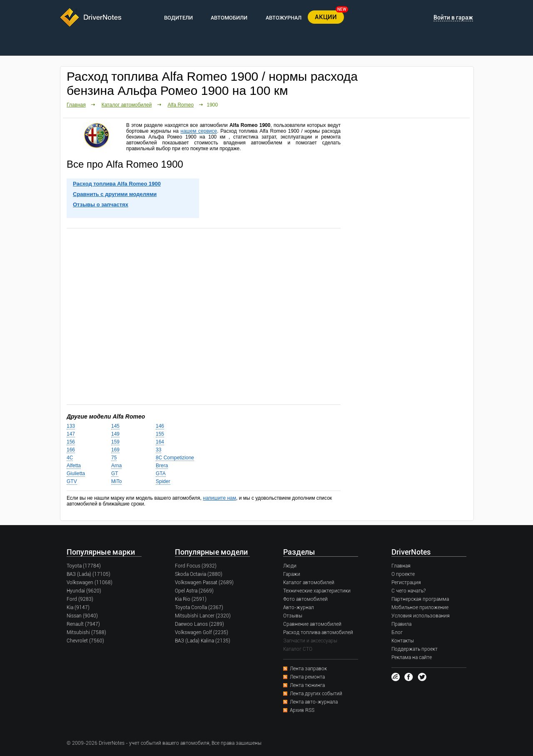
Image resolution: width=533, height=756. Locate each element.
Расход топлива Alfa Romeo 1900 (117, 184)
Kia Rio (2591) (191, 599)
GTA (161, 473)
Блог (397, 632)
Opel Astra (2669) (194, 591)
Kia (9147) (78, 607)
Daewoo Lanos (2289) (199, 624)
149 (115, 434)
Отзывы (293, 616)
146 (160, 426)
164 (160, 442)
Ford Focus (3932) (196, 566)
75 (114, 458)
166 (71, 450)
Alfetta (74, 466)
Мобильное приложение (420, 607)
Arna (116, 466)
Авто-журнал (299, 607)
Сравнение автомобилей (312, 624)
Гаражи (292, 574)
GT (115, 473)
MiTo (116, 481)
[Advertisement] (204, 316)
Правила (401, 624)
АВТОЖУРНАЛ (284, 18)
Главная (76, 105)
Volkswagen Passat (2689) (204, 582)
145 (115, 426)
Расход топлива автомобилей (318, 632)
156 (71, 442)
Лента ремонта (307, 677)
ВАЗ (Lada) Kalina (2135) (203, 641)
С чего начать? (408, 591)
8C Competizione (175, 458)
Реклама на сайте (412, 657)
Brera (162, 466)
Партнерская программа (420, 599)
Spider (163, 481)
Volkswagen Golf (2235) (202, 632)
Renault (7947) (83, 624)
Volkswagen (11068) (90, 582)
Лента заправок (308, 669)
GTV (72, 481)
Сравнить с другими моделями (115, 194)
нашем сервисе (199, 131)
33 (158, 450)
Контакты (403, 641)
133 (71, 426)
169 (115, 450)
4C (70, 458)
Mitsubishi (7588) (86, 632)
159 (115, 442)
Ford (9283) (80, 599)
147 (71, 434)
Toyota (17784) (84, 566)
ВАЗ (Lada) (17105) (88, 574)
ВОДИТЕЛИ (178, 18)
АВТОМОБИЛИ (229, 18)
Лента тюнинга (307, 685)
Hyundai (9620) (84, 591)
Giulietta (76, 473)
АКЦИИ (326, 17)
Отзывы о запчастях (101, 204)
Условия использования (421, 616)
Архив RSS (302, 710)
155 (160, 434)
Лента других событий (316, 694)
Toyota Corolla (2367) (199, 607)
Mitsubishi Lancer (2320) (203, 616)
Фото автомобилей (305, 599)
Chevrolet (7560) (85, 641)
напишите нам (219, 498)
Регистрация (406, 582)
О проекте (403, 574)
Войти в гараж (453, 17)
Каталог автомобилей (127, 105)
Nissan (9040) (82, 616)
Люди (290, 566)
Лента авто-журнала (314, 702)
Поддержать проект (415, 649)
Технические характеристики (317, 591)
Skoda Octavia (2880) (199, 574)
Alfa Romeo (181, 105)
